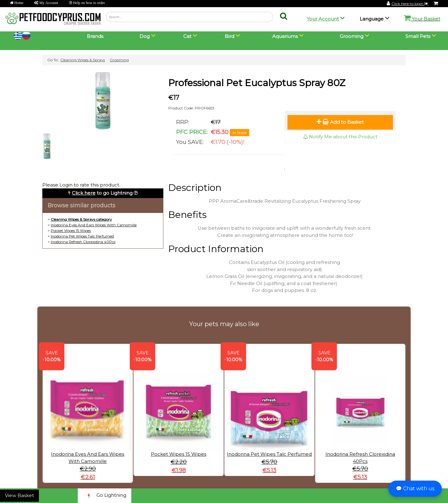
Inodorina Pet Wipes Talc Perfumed (82, 236)
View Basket (19, 495)
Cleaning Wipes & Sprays (83, 60)
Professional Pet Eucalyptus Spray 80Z (257, 83)
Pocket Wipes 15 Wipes (71, 231)
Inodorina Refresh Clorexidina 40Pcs (83, 242)
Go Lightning (105, 496)
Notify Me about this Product (340, 137)
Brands (95, 36)
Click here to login (410, 4)
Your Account (323, 19)
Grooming (119, 60)
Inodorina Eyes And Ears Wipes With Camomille (94, 225)
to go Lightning (102, 193)
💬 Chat (415, 489)
